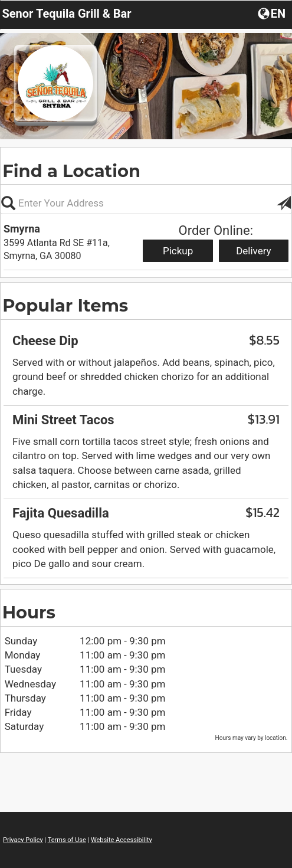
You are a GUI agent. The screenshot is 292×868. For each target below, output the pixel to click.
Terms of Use (67, 840)
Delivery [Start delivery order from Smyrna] (254, 251)
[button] (273, 13)
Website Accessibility (122, 840)
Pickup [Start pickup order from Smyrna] (178, 251)
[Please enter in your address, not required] (146, 203)
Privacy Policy (23, 840)
